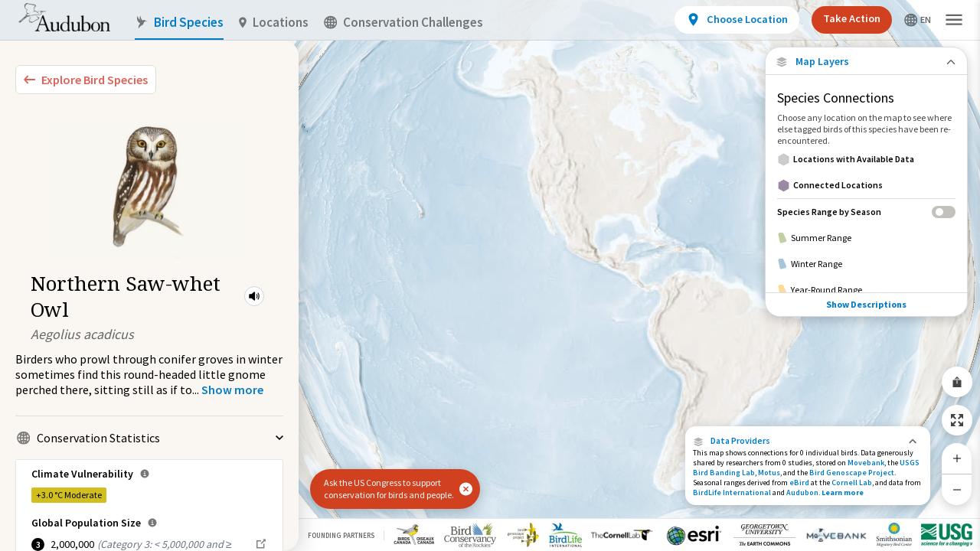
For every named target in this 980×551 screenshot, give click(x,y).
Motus (769, 473)
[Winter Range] (866, 264)
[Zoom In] (957, 458)
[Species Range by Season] (866, 212)
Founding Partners (341, 535)
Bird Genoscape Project (852, 473)
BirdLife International (732, 492)
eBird (799, 483)
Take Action (852, 18)
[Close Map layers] (866, 62)
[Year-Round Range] (866, 290)
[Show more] (232, 390)
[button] (254, 296)
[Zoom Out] (957, 489)
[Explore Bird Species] (86, 80)
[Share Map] (957, 382)
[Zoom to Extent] (957, 420)
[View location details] (737, 20)
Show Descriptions (866, 304)
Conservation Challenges (403, 23)
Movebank (866, 463)
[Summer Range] (866, 238)
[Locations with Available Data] (866, 159)
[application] (490, 275)
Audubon (802, 492)
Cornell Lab (852, 483)
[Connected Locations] (866, 185)
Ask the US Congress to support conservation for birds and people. (389, 489)
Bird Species (179, 23)
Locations (274, 23)
